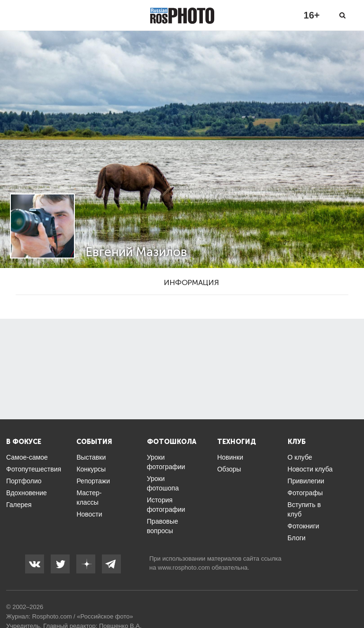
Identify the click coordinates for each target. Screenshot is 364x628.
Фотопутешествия (34, 469)
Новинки (230, 457)
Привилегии (306, 481)
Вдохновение (27, 493)
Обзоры (229, 469)
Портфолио (24, 481)
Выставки (91, 457)
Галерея (19, 505)
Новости (89, 514)
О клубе (300, 457)
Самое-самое (27, 457)
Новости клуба (310, 469)
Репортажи (93, 481)
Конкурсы (91, 469)
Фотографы (305, 493)
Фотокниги (304, 526)
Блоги (297, 538)
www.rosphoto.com (184, 568)
